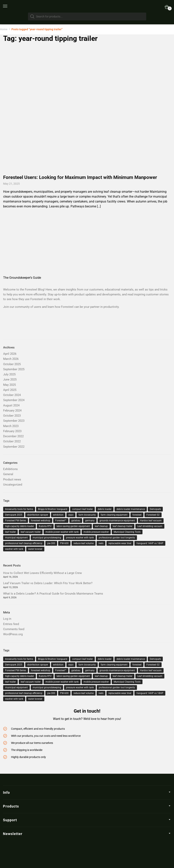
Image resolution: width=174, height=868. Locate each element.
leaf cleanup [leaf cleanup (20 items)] (101, 526)
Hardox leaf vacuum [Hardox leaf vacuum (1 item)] (151, 521)
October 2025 (12, 364)
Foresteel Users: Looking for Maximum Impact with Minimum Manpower (80, 177)
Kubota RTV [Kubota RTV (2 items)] (45, 526)
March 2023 (11, 426)
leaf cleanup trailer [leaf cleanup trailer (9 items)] (123, 526)
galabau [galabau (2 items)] (76, 521)
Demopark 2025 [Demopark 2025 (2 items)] (14, 515)
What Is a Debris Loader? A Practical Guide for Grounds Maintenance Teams (53, 594)
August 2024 (11, 405)
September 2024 (14, 400)
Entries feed (11, 624)
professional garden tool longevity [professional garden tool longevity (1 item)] (117, 538)
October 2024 (12, 395)
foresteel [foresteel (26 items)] (137, 515)
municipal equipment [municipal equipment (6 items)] (16, 538)
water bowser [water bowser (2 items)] (35, 549)
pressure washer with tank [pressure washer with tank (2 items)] (80, 538)
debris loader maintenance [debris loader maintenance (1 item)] (131, 509)
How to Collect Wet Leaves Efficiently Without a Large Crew (42, 573)
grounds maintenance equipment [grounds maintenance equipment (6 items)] (117, 521)
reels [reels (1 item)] (101, 543)
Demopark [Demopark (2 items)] (155, 509)
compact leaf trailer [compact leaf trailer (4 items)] (82, 509)
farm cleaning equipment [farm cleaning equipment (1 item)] (114, 515)
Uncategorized (13, 485)
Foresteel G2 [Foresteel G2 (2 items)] (153, 515)
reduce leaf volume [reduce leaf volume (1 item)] (84, 543)
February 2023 (12, 431)
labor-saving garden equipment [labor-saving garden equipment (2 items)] (73, 526)
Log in (7, 619)
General (8, 474)
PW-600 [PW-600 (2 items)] (64, 543)
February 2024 (12, 411)
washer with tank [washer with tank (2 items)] (14, 549)
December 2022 (13, 436)
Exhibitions (10, 469)
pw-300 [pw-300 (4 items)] (51, 543)
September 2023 (14, 421)
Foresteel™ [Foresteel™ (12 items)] (61, 521)
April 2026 (10, 354)
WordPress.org (13, 634)
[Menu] (8, 6)
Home (4, 29)
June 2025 (10, 379)
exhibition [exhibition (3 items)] (58, 515)
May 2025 (9, 385)
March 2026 (11, 359)
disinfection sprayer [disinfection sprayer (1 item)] (38, 515)
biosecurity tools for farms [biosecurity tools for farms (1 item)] (19, 509)
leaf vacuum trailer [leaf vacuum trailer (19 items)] (31, 532)
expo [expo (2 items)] (71, 515)
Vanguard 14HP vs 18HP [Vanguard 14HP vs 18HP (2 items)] (150, 543)
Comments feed (14, 629)
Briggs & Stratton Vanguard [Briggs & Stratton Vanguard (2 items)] (53, 509)
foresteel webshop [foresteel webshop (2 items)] (41, 521)
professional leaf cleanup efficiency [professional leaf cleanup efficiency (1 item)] (24, 543)
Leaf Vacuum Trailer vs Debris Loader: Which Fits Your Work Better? (48, 583)
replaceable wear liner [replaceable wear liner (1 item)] (120, 543)
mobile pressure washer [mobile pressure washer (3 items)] (96, 532)
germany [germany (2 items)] (90, 521)
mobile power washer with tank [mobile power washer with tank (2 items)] (62, 532)
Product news (12, 479)
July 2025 (9, 374)
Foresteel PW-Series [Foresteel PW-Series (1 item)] (16, 521)
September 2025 (14, 369)
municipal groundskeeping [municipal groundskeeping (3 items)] (47, 538)
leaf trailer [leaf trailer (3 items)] (10, 532)
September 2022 (14, 447)
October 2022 (12, 441)
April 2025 (10, 390)
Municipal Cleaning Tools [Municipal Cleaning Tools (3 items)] (127, 532)
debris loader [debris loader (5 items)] (105, 509)
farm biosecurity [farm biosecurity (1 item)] (87, 515)
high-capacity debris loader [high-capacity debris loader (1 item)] (20, 526)
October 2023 (12, 416)
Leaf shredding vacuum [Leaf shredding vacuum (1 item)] (150, 526)
